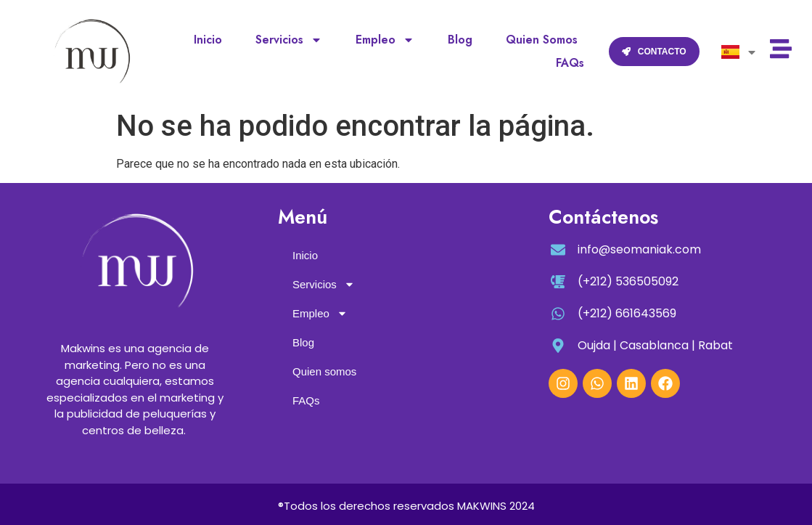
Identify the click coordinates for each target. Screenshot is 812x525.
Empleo (385, 40)
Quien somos (542, 40)
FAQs (570, 63)
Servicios (289, 40)
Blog (460, 40)
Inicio (208, 40)
